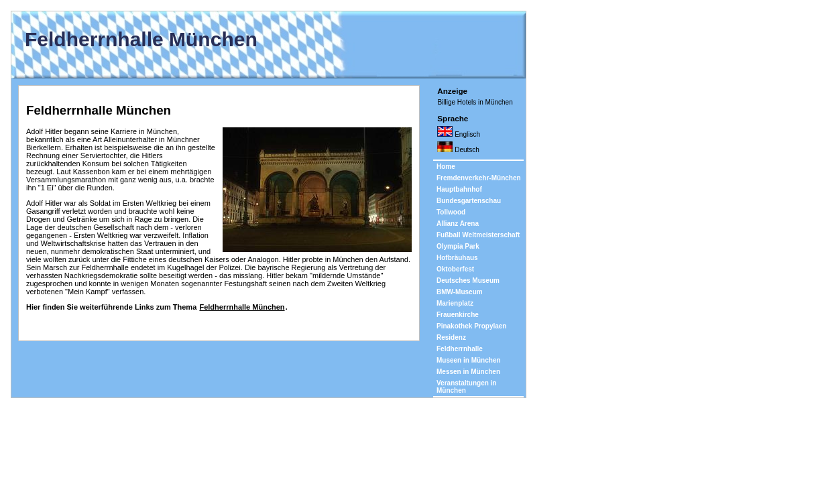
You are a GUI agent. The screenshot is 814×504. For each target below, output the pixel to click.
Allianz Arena (458, 224)
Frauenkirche (458, 315)
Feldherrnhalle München (242, 307)
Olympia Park (458, 246)
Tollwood (451, 212)
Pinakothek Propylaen (471, 326)
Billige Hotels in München (475, 102)
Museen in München (469, 360)
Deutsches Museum (468, 280)
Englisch (459, 134)
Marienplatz (455, 303)
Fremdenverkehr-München (479, 178)
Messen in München (468, 372)
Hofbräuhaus (457, 258)
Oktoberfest (455, 269)
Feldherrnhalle (460, 349)
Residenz (451, 337)
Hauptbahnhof (459, 189)
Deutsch (458, 149)
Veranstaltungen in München (466, 387)
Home (446, 167)
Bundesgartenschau (469, 201)
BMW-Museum (460, 292)
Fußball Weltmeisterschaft (478, 235)
